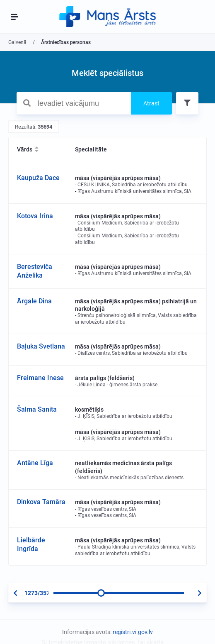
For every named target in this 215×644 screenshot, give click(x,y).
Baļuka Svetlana (41, 346)
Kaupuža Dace (38, 178)
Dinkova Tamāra (41, 502)
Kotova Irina (35, 216)
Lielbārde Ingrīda (31, 544)
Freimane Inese (40, 378)
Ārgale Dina (34, 301)
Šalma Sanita (37, 409)
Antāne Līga (35, 463)
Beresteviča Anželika (35, 271)
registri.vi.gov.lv (133, 632)
